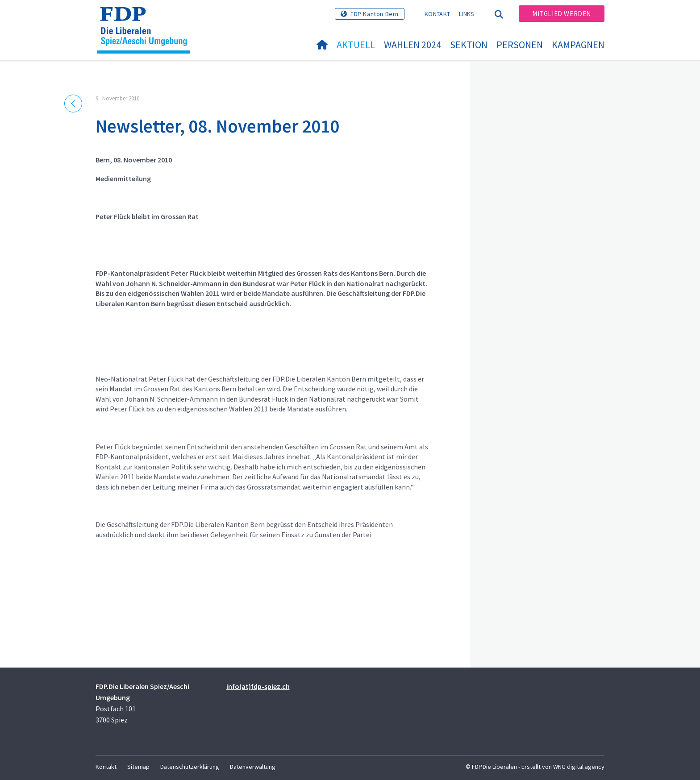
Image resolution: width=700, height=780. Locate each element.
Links (467, 14)
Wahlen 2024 (412, 45)
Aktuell (356, 45)
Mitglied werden (562, 14)
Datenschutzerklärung (190, 767)
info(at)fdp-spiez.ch (258, 686)
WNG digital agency (579, 767)
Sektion (469, 45)
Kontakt (437, 14)
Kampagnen (578, 45)
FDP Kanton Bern (375, 14)
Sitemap (138, 767)
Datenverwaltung (253, 767)
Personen (520, 45)
